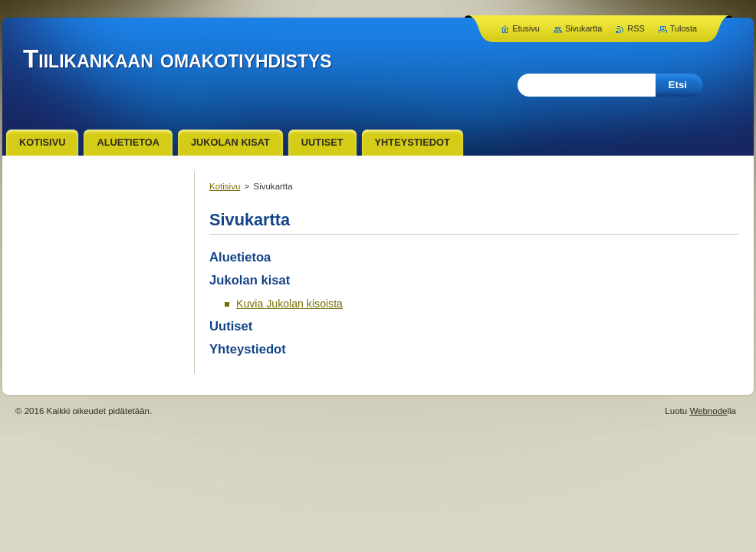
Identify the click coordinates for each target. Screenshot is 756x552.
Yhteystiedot (248, 349)
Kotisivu (225, 186)
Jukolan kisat (250, 280)
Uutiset (231, 326)
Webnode (708, 411)
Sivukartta (583, 28)
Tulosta (684, 28)
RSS (636, 28)
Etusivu (526, 28)
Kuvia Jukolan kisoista (289, 304)
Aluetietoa (240, 257)
